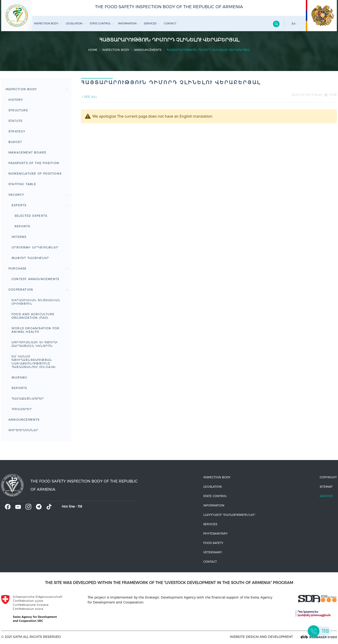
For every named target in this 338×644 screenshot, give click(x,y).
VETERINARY (213, 552)
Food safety (213, 543)
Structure (18, 110)
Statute (15, 121)
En (295, 24)
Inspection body (48, 23)
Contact (170, 23)
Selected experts (31, 216)
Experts (40, 205)
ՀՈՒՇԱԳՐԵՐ (22, 409)
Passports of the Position (34, 163)
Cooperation (38, 290)
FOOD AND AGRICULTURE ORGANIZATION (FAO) (33, 316)
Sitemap (326, 487)
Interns (19, 237)
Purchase (38, 268)
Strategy (17, 131)
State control (102, 23)
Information (129, 23)
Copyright (328, 477)
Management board (27, 152)
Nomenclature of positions (35, 174)
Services (152, 23)
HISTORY (16, 100)
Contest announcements (35, 279)
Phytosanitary (215, 534)
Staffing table (22, 184)
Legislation (76, 23)
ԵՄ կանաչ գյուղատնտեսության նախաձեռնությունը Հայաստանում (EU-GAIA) (34, 362)
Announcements (148, 50)
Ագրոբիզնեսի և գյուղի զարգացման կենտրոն (35, 344)
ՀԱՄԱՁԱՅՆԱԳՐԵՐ (28, 399)
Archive (326, 496)
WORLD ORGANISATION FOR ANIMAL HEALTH (35, 330)
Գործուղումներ (23, 430)
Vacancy (38, 195)
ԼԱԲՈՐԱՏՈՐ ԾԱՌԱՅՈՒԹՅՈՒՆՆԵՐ (229, 515)
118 (80, 506)
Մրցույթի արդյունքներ (35, 247)
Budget (15, 142)
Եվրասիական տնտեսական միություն (36, 302)
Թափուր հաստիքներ (30, 258)
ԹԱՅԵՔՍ (19, 377)
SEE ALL (89, 97)
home (93, 50)
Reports (22, 226)
